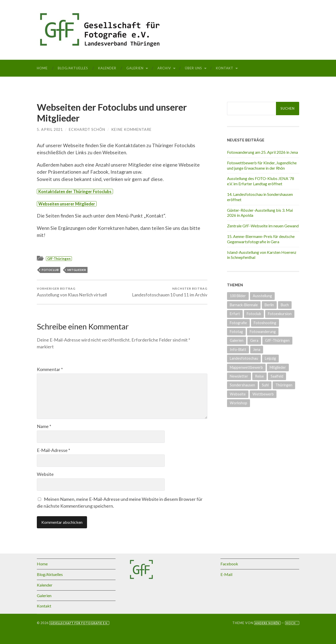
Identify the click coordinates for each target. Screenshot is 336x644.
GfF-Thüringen (59, 259)
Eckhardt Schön (87, 129)
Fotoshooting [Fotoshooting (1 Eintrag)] (265, 323)
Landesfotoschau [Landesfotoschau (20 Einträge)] (244, 358)
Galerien (135, 68)
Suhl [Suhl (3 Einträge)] (265, 385)
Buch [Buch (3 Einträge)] (285, 305)
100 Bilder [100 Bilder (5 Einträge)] (238, 296)
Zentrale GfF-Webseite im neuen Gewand (263, 226)
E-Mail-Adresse (53, 450)
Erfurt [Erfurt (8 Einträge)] (235, 314)
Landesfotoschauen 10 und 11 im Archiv (170, 292)
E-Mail (226, 574)
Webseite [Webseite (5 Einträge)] (238, 394)
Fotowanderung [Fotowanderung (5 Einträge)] (263, 332)
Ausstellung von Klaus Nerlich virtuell (72, 292)
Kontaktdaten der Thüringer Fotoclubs (75, 191)
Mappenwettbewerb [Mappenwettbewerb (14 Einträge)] (246, 367)
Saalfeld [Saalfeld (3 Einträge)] (277, 376)
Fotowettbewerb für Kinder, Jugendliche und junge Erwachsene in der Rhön (262, 165)
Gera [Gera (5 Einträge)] (254, 340)
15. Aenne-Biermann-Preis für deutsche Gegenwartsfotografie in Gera (261, 239)
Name (44, 426)
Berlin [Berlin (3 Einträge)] (269, 305)
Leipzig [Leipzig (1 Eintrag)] (270, 358)
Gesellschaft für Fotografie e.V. (79, 623)
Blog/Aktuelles (73, 68)
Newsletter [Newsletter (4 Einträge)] (239, 376)
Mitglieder (77, 270)
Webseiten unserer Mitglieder (67, 204)
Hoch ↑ (292, 623)
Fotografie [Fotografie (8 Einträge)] (238, 323)
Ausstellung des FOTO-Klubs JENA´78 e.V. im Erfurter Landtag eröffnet (261, 181)
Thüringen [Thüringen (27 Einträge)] (284, 385)
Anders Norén (267, 623)
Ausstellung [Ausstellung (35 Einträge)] (262, 296)
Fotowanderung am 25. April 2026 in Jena (262, 152)
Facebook (229, 564)
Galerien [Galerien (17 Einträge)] (237, 340)
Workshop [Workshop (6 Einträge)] (239, 403)
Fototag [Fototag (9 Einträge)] (236, 332)
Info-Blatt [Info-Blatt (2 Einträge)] (238, 349)
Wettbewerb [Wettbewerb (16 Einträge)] (263, 394)
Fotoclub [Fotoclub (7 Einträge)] (254, 314)
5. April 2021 (50, 129)
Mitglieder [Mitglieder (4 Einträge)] (278, 367)
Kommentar (50, 369)
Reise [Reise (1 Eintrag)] (259, 376)
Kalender (107, 68)
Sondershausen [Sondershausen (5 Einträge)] (242, 385)
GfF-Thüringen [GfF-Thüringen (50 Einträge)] (277, 340)
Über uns (193, 68)
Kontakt (225, 68)
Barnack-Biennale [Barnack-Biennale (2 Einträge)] (244, 305)
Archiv (164, 68)
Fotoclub (50, 270)
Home (42, 68)
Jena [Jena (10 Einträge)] (257, 349)
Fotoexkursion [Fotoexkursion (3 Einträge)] (280, 314)
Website (45, 474)
